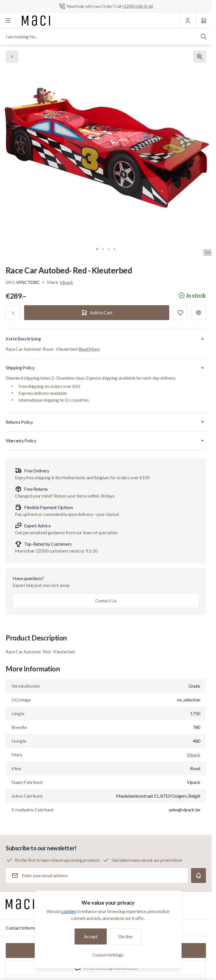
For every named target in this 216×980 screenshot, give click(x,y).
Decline (125, 936)
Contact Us (106, 601)
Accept (91, 936)
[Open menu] (8, 21)
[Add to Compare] (199, 313)
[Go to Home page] (36, 21)
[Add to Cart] (97, 313)
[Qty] (13, 313)
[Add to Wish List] (180, 313)
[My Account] (188, 21)
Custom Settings (108, 955)
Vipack (66, 282)
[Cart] (204, 21)
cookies (69, 911)
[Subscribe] (199, 876)
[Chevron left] (12, 57)
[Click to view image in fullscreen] (200, 57)
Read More (89, 349)
